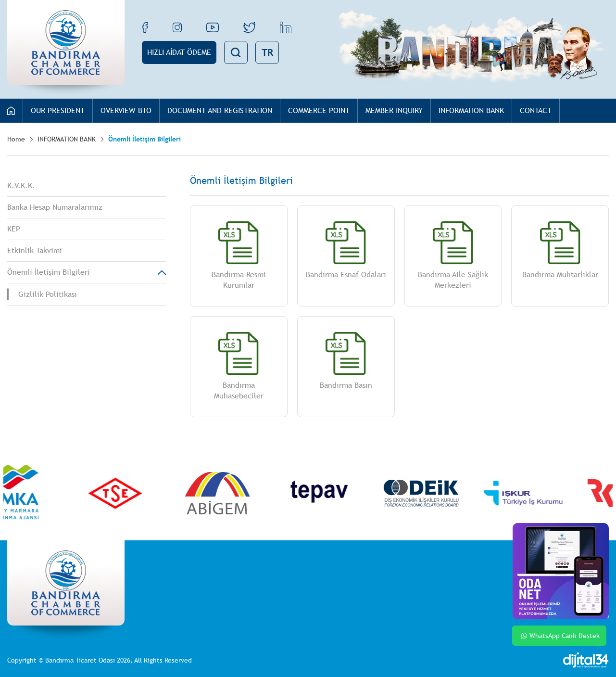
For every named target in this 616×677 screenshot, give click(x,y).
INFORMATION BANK (471, 110)
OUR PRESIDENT (58, 110)
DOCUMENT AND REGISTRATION (220, 110)
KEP (14, 229)
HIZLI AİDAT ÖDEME (179, 52)
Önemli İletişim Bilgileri (145, 139)
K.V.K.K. (21, 185)
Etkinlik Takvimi (35, 250)
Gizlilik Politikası (48, 294)
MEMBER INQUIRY (394, 110)
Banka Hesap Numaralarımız (55, 207)
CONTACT (536, 110)
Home (16, 139)
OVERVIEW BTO (126, 110)
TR (267, 52)
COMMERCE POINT (319, 110)
